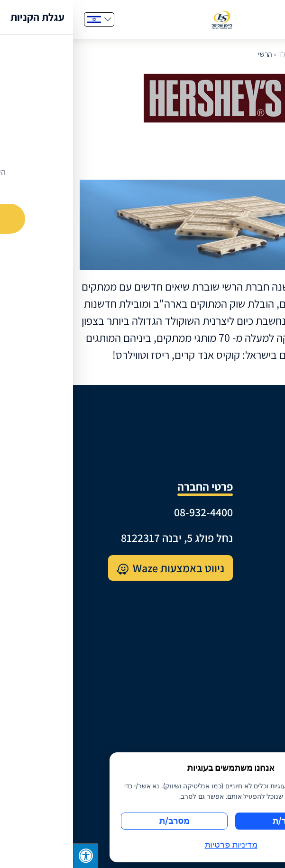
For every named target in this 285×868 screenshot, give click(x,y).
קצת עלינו (258, 507)
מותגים (264, 575)
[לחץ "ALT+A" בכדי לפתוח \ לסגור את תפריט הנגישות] (13, 855)
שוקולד (216, 54)
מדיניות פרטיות (248, 711)
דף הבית (244, 54)
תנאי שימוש (255, 734)
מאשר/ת (215, 821)
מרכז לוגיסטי (252, 552)
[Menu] (260, 19)
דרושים (264, 665)
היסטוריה (260, 529)
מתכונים (262, 643)
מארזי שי (261, 620)
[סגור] (271, 761)
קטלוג (267, 598)
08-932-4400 (130, 512)
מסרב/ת (101, 821)
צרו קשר (262, 688)
